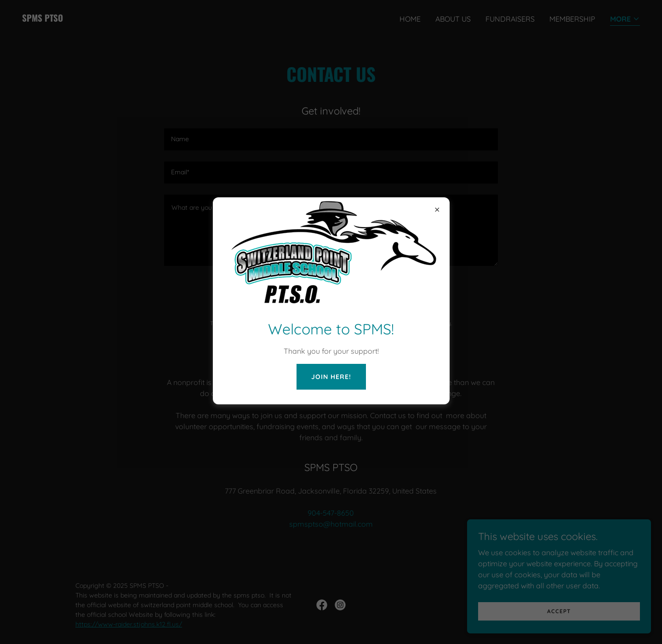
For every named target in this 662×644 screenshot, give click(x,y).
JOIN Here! (331, 377)
